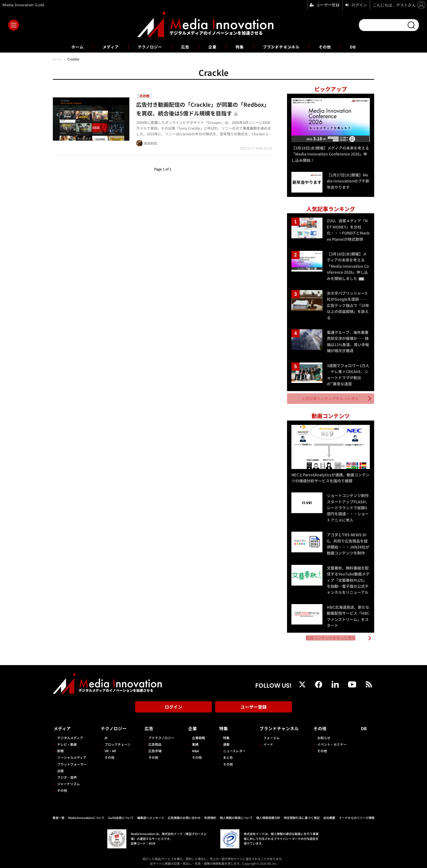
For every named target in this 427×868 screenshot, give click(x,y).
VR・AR (110, 747)
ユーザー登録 (254, 705)
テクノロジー (147, 47)
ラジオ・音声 (67, 774)
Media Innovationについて (86, 814)
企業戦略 (197, 734)
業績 (194, 741)
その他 (332, 47)
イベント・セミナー (333, 741)
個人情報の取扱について (236, 814)
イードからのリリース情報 (357, 814)
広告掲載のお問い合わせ (184, 814)
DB (361, 47)
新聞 (60, 747)
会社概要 (329, 814)
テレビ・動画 (67, 741)
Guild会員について (121, 814)
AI (106, 734)
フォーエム (269, 734)
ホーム (70, 47)
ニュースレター (232, 747)
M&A (194, 747)
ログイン (173, 705)
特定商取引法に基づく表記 (302, 814)
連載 (224, 741)
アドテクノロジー (160, 734)
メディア (105, 47)
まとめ (226, 754)
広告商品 (154, 741)
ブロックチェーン (117, 741)
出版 (60, 767)
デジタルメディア (70, 734)
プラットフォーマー (72, 761)
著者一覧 (59, 814)
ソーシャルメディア (72, 754)
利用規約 (210, 814)
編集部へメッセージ (151, 814)
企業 (212, 47)
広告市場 (154, 747)
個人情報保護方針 (268, 814)
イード (266, 741)
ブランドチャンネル (285, 47)
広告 (184, 47)
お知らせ (325, 734)
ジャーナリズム (68, 780)
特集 (241, 47)
